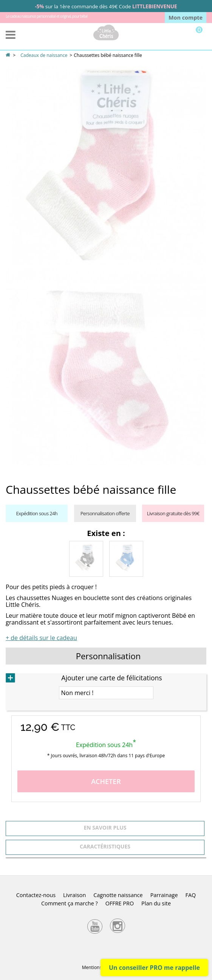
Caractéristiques (105, 846)
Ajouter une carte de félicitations (111, 678)
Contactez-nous (36, 895)
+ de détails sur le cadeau (41, 638)
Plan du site (156, 903)
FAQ (190, 895)
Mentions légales (100, 967)
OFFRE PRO (120, 903)
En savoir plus (105, 828)
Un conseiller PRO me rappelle (154, 968)
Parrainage (164, 895)
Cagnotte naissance (118, 895)
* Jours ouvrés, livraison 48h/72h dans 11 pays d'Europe (106, 756)
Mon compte (186, 18)
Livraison (74, 895)
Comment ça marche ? (70, 903)
